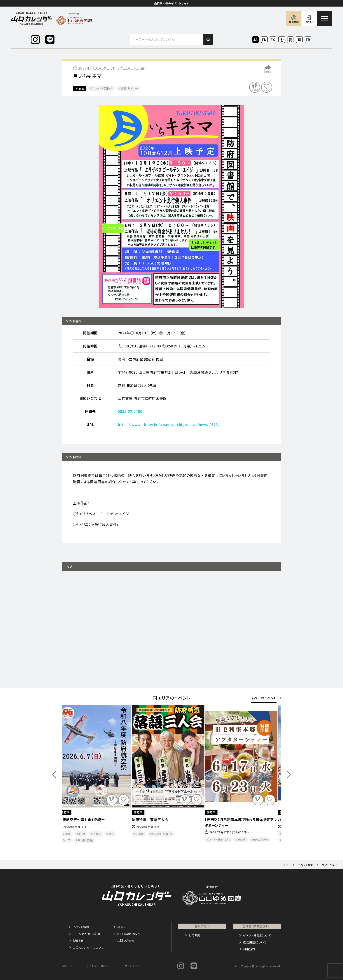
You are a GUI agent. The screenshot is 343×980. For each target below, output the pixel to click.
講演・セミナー (129, 88)
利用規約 (195, 935)
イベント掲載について (257, 935)
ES (273, 40)
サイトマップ (132, 966)
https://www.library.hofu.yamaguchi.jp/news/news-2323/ (169, 424)
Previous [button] (54, 775)
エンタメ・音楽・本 (102, 88)
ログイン (309, 21)
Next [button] (289, 775)
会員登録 (294, 22)
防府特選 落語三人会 (154, 820)
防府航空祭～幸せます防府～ (86, 820)
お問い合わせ (126, 941)
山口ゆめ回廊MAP (129, 934)
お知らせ (78, 941)
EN (264, 40)
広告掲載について (255, 942)
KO (282, 40)
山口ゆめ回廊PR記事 (86, 934)
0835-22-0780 (130, 411)
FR (308, 40)
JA (256, 40)
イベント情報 (81, 927)
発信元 (122, 927)
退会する (67, 966)
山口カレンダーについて (88, 948)
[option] (171, 207)
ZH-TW (299, 40)
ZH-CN (291, 40)
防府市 (80, 89)
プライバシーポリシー (99, 966)
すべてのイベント (264, 698)
